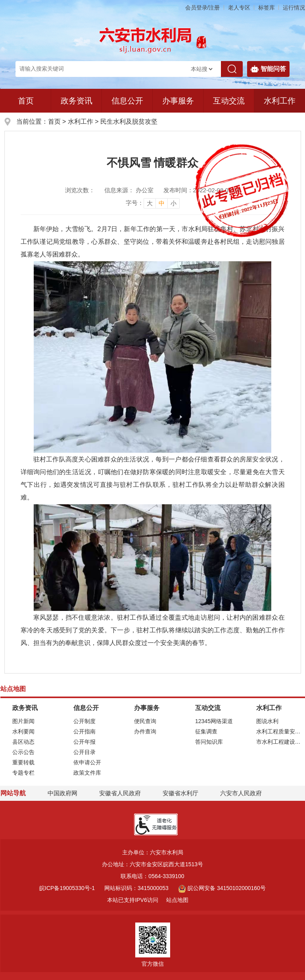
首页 (26, 101)
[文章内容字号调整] (153, 203)
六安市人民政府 (241, 793)
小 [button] (174, 203)
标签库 (267, 8)
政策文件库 (87, 773)
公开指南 (84, 731)
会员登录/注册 (203, 8)
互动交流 (229, 101)
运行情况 (294, 8)
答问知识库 (209, 742)
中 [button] (162, 203)
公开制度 (84, 721)
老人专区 (239, 8)
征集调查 (206, 731)
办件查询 (145, 731)
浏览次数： (80, 190)
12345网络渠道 (214, 721)
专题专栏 (23, 773)
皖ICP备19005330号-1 (67, 888)
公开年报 (84, 742)
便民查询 (145, 721)
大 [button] (150, 203)
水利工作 (81, 122)
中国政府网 (62, 793)
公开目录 (84, 752)
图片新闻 (23, 721)
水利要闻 (23, 731)
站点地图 (177, 900)
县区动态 (23, 742)
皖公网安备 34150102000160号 (222, 888)
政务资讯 (77, 101)
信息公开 (127, 101)
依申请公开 (87, 762)
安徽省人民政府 (120, 793)
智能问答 (268, 69)
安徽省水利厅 (180, 793)
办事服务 (178, 101)
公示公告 (23, 752)
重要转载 (23, 762)
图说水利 (267, 721)
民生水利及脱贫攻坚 (129, 122)
